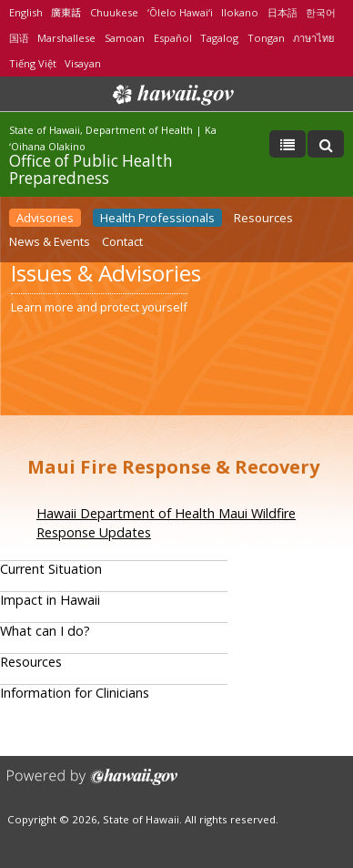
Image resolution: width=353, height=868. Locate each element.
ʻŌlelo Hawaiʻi (180, 12)
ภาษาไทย (313, 38)
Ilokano (240, 12)
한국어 (321, 12)
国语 (19, 38)
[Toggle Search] (326, 144)
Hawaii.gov (171, 95)
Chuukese (114, 12)
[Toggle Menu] (287, 144)
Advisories (45, 218)
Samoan (125, 38)
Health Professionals (157, 218)
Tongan (266, 38)
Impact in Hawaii (50, 600)
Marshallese (66, 38)
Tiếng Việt (33, 63)
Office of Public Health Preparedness (91, 169)
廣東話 (66, 12)
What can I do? (45, 631)
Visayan (83, 63)
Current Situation (51, 569)
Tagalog (219, 38)
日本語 (282, 12)
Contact (122, 241)
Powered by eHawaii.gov (92, 784)
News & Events (50, 241)
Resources (263, 218)
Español (173, 38)
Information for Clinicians (75, 693)
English (26, 12)
